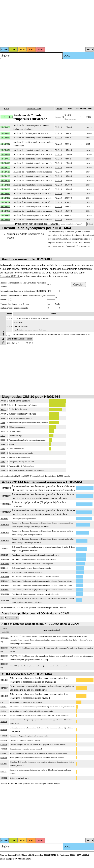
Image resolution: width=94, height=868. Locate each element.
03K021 (4, 696)
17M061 (4, 749)
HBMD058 (5, 533)
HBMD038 (6, 488)
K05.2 (3, 436)
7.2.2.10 (59, 117)
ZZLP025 (4, 555)
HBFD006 (6, 504)
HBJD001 (4, 518)
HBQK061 (14, 636)
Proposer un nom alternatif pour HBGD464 (37, 224)
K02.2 (3, 431)
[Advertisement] (47, 23)
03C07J (3, 707)
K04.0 (3, 444)
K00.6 (3, 418)
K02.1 (3, 409)
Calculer (78, 285)
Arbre (59, 108)
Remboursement (70, 119)
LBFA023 (4, 549)
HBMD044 (5, 600)
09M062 (4, 778)
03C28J (3, 711)
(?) (11, 299)
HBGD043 (5, 594)
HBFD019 (4, 568)
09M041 (4, 730)
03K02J (4, 680)
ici (74, 246)
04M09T (4, 736)
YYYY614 (14, 656)
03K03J (4, 753)
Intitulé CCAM (34, 108)
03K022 (4, 764)
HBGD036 (5, 559)
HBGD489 (5, 577)
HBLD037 (5, 572)
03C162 (3, 772)
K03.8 (3, 440)
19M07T (4, 722)
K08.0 (3, 470)
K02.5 (3, 453)
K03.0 (3, 457)
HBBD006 (5, 585)
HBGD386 (5, 564)
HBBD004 (5, 590)
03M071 (4, 744)
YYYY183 (14, 648)
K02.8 (3, 401)
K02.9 (3, 405)
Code (7, 108)
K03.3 (3, 462)
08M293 (4, 758)
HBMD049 (6, 512)
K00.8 (3, 466)
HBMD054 (5, 525)
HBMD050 (5, 541)
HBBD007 (5, 581)
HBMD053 (6, 496)
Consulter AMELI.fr (10, 276)
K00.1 (3, 449)
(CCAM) (67, 56)
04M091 (4, 740)
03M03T (5, 688)
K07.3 (3, 427)
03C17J (3, 702)
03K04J (4, 715)
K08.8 (3, 423)
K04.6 (3, 414)
